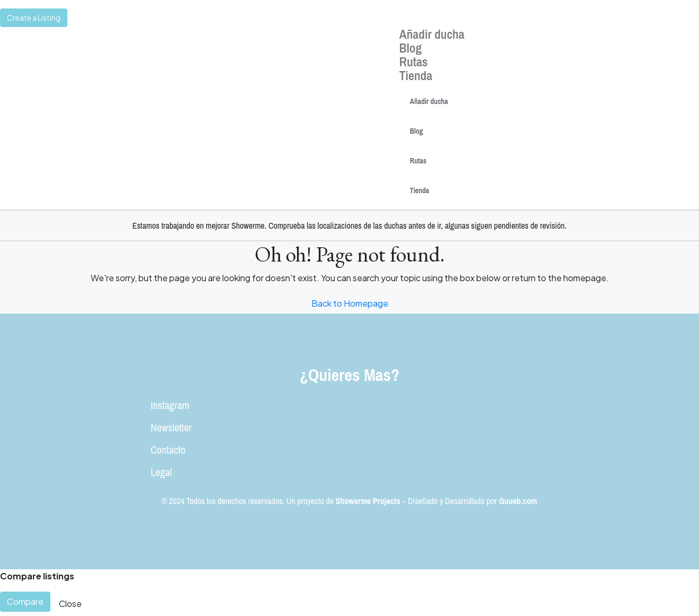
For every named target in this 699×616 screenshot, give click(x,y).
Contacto (168, 450)
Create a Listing (34, 18)
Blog (410, 48)
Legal (161, 472)
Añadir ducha (432, 34)
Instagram (170, 405)
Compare (25, 601)
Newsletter (171, 427)
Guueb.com (518, 501)
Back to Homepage (350, 303)
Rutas (414, 62)
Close (70, 604)
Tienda (416, 75)
